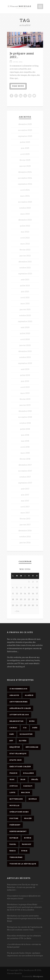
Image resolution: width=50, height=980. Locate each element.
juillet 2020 (25, 333)
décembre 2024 (25, 172)
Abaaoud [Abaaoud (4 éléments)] (14, 695)
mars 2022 (25, 244)
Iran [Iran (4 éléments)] (23, 779)
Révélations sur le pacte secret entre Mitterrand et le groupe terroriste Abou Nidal (24, 918)
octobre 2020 (25, 315)
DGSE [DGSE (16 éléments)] (35, 728)
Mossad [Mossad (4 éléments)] (33, 799)
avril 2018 (25, 447)
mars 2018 (25, 453)
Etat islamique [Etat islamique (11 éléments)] (18, 754)
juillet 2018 (25, 429)
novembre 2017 (25, 471)
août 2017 (25, 489)
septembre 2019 (25, 363)
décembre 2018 (25, 411)
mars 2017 (25, 513)
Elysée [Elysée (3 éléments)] (23, 741)
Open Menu (40, 6)
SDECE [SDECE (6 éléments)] (13, 851)
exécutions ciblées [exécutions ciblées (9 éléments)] (20, 767)
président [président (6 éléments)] (15, 825)
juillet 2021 (25, 286)
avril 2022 (25, 238)
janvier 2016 (25, 543)
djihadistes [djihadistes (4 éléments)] (26, 734)
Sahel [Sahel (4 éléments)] (13, 844)
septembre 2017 (25, 483)
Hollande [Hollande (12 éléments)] (28, 773)
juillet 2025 (25, 142)
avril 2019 (25, 387)
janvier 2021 (25, 310)
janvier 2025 (25, 166)
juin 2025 (25, 148)
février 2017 (25, 519)
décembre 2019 (25, 351)
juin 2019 (25, 381)
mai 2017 (25, 501)
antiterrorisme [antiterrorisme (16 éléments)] (18, 702)
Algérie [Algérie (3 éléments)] (29, 695)
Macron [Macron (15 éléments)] (25, 792)
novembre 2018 (25, 417)
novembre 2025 (25, 130)
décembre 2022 (25, 220)
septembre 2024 (25, 184)
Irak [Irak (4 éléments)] (12, 779)
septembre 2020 (25, 321)
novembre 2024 (25, 178)
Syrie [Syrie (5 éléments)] (24, 851)
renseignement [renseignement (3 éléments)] (18, 831)
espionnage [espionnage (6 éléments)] (32, 747)
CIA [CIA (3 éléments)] (25, 728)
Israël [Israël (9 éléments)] (35, 779)
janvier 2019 (25, 405)
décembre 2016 (25, 531)
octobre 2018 (25, 423)
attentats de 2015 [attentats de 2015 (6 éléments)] (19, 715)
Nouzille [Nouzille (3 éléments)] (14, 805)
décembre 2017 (25, 465)
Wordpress (38, 976)
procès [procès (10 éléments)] (28, 818)
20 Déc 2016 (18, 62)
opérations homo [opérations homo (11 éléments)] (19, 812)
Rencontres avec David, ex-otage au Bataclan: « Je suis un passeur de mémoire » (23, 887)
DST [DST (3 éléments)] (11, 741)
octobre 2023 (25, 208)
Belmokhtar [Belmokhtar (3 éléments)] (16, 721)
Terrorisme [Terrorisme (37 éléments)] (16, 857)
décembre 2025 (25, 124)
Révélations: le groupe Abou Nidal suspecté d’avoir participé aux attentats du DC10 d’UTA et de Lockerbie (24, 907)
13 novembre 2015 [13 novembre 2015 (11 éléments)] (18, 689)
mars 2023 (25, 214)
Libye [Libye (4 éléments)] (12, 792)
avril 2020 (25, 339)
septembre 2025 (25, 136)
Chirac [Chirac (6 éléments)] (13, 728)
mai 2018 (25, 441)
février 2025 (25, 160)
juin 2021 (25, 292)
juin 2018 (25, 435)
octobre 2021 (25, 268)
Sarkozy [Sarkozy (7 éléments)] (27, 844)
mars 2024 (25, 196)
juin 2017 (25, 495)
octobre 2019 (25, 357)
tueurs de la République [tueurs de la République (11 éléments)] (23, 864)
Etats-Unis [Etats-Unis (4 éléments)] (16, 760)
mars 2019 (25, 393)
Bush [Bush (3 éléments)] (32, 721)
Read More (18, 86)
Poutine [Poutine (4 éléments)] (14, 818)
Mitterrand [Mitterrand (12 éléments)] (16, 799)
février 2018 (25, 459)
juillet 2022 (25, 226)
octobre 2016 (25, 537)
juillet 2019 (25, 375)
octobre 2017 (25, 477)
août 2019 (25, 369)
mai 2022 (25, 232)
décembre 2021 (25, 262)
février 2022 (25, 250)
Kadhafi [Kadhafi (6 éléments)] (28, 786)
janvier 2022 (25, 256)
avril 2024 (25, 190)
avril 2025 (25, 154)
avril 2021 (25, 298)
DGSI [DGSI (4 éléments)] (12, 734)
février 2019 (25, 399)
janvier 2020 (25, 345)
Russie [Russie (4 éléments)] (28, 838)
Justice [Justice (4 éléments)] (14, 786)
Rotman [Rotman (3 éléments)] (14, 838)
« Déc (17, 611)
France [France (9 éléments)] (13, 773)
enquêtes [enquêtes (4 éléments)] (15, 747)
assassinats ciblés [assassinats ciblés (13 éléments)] (20, 708)
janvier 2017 (25, 525)
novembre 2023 (25, 202)
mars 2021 (25, 304)
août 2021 (25, 280)
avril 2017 (25, 507)
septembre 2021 (25, 274)
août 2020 (25, 327)
